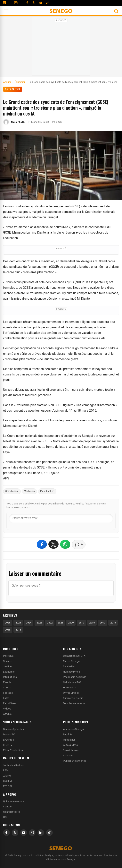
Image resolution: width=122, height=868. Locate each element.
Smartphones (71, 750)
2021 (60, 623)
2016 (113, 623)
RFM (6, 770)
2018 (92, 623)
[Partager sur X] (53, 544)
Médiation (29, 491)
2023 (39, 623)
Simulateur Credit (73, 698)
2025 (18, 623)
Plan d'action (47, 491)
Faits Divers (10, 703)
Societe (8, 661)
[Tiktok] (48, 3)
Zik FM (7, 776)
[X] (15, 833)
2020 (71, 623)
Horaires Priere (71, 672)
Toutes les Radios (13, 765)
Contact (8, 807)
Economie (9, 672)
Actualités (13, 89)
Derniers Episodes (13, 729)
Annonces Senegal (74, 729)
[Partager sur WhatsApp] (65, 544)
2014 (18, 630)
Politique (8, 656)
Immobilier (69, 740)
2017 (102, 623)
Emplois (68, 734)
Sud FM (7, 781)
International (10, 677)
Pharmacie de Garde (75, 677)
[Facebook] (27, 3)
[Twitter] (34, 3)
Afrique (7, 714)
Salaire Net (69, 666)
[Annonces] (4, 3)
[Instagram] (32, 833)
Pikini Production (13, 750)
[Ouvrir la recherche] (116, 11)
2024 (29, 623)
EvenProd (9, 740)
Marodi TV (9, 734)
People (7, 682)
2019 (81, 623)
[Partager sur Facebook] (42, 544)
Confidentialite (12, 812)
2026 (8, 623)
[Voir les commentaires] (79, 545)
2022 (50, 623)
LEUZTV (8, 745)
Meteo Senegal (72, 661)
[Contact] (16, 3)
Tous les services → (74, 703)
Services (68, 756)
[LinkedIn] (41, 833)
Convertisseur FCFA (74, 656)
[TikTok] (49, 833)
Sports (7, 688)
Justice (7, 666)
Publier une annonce (75, 761)
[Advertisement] (61, 48)
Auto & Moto (70, 745)
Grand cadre (12, 491)
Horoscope (69, 688)
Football (8, 693)
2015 (8, 630)
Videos (7, 709)
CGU (6, 817)
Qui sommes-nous (13, 801)
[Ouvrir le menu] (6, 11)
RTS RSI (7, 786)
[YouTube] (41, 3)
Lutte (6, 698)
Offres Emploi (71, 693)
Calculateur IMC (72, 682)
